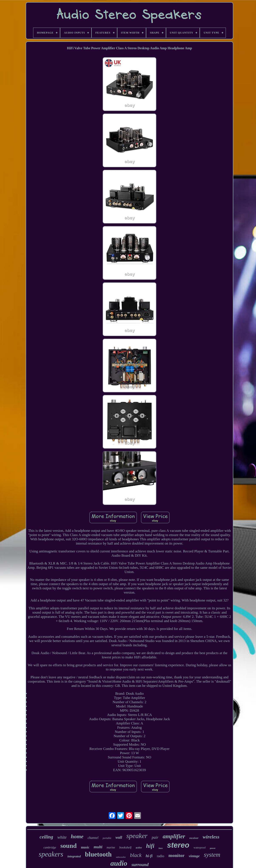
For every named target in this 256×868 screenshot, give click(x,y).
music (85, 847)
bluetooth (98, 854)
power (213, 848)
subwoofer (121, 857)
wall (119, 837)
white (62, 837)
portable (107, 838)
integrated (74, 856)
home (77, 836)
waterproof (200, 848)
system (212, 855)
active (139, 848)
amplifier (174, 836)
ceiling (46, 837)
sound (68, 846)
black (136, 855)
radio (161, 856)
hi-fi (149, 856)
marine (111, 848)
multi (98, 847)
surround (140, 865)
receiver (194, 838)
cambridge (50, 848)
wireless (211, 837)
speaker (137, 836)
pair (155, 837)
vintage (194, 856)
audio (119, 863)
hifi (150, 846)
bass (161, 848)
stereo (178, 845)
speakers (51, 854)
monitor (177, 855)
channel (93, 838)
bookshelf (125, 847)
